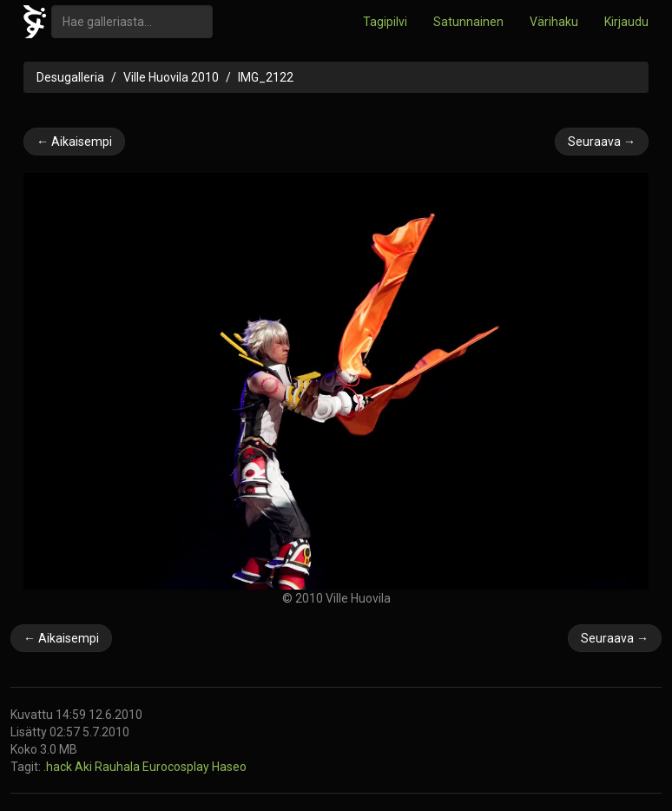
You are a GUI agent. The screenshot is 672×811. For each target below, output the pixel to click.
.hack (59, 767)
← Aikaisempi (74, 142)
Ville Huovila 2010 (171, 77)
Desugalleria (70, 77)
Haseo (229, 767)
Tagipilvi (385, 22)
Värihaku (554, 22)
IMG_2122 (266, 77)
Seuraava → (602, 142)
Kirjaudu (626, 22)
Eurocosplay (177, 767)
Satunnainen (468, 22)
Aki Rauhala (109, 767)
